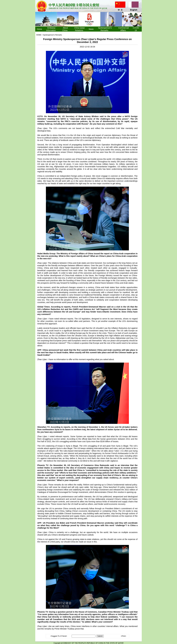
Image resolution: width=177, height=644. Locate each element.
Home (39, 29)
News (91, 29)
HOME (39, 35)
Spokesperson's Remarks (52, 35)
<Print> (124, 636)
